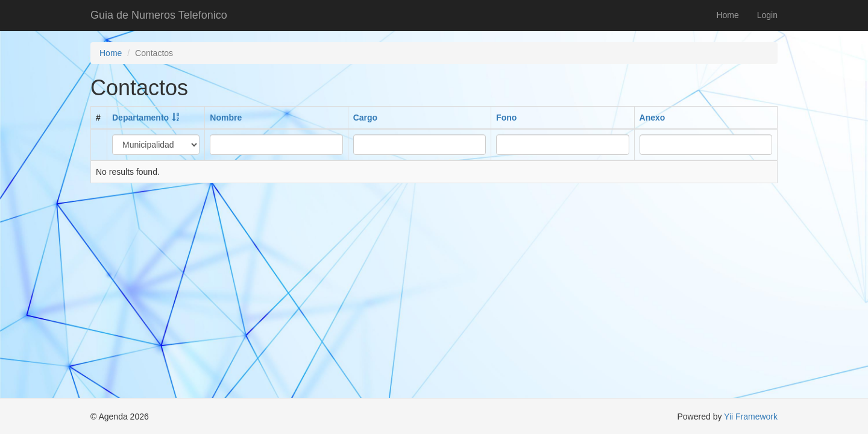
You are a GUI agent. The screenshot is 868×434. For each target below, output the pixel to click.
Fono (506, 118)
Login (767, 15)
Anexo (653, 118)
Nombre (226, 118)
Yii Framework (751, 417)
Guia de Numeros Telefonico (159, 15)
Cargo (365, 118)
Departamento (140, 118)
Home (727, 15)
